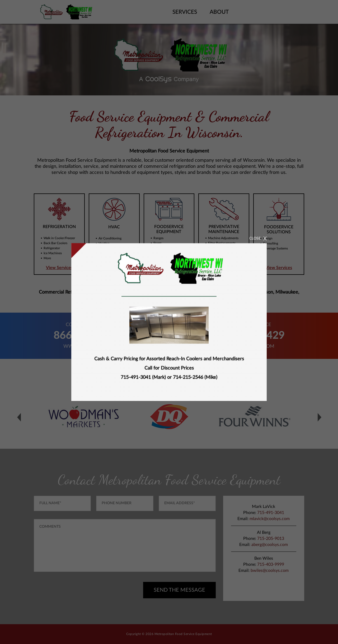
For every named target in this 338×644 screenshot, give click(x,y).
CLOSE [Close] (266, 230)
